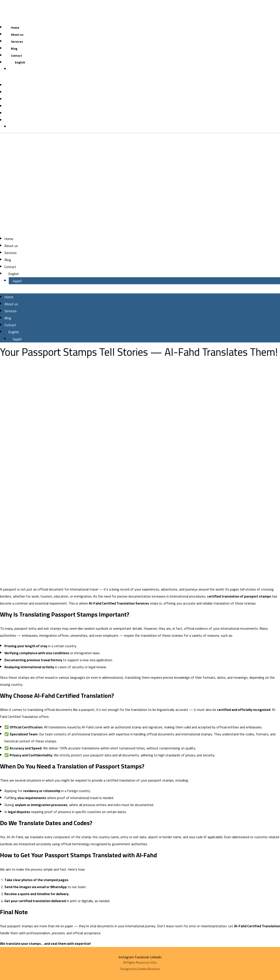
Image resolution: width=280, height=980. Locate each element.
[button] (98, 78)
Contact (17, 56)
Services (17, 42)
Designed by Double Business (140, 969)
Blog (14, 49)
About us (17, 35)
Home (15, 28)
